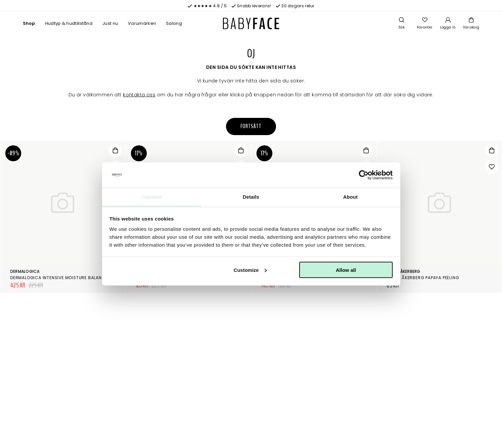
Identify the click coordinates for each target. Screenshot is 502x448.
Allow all (346, 270)
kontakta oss (139, 95)
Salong (174, 23)
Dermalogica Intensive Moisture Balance (59, 278)
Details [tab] (251, 197)
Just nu (110, 23)
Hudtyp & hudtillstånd (69, 23)
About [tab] (351, 197)
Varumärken (142, 23)
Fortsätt (251, 126)
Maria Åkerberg (403, 271)
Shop (29, 23)
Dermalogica (25, 271)
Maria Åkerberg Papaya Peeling (423, 278)
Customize (250, 270)
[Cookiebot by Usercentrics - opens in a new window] (364, 175)
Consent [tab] (152, 197)
